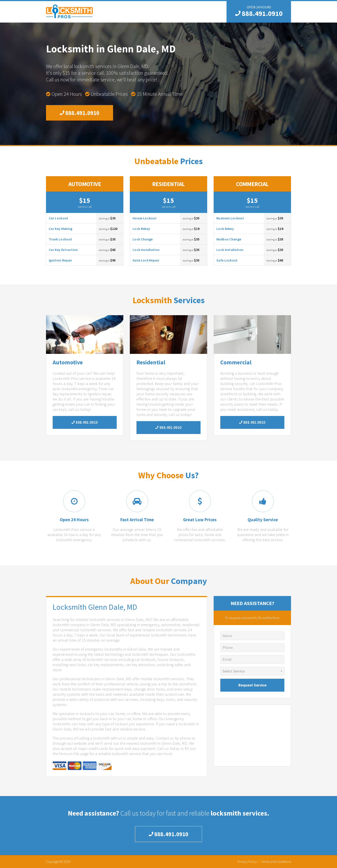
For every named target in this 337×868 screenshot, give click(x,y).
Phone (228, 647)
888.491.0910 (259, 14)
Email (227, 659)
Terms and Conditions (276, 862)
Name (227, 636)
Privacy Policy (247, 862)
